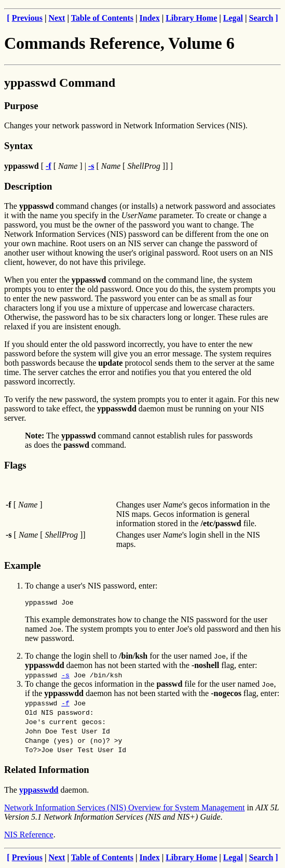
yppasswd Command (60, 83)
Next (57, 18)
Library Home (191, 18)
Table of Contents (102, 18)
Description (28, 186)
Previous (27, 18)
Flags (15, 465)
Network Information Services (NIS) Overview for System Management (124, 809)
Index (150, 18)
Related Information (47, 771)
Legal (233, 18)
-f (65, 704)
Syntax (18, 146)
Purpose (21, 106)
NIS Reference (29, 836)
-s (65, 676)
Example (23, 565)
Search (261, 18)
